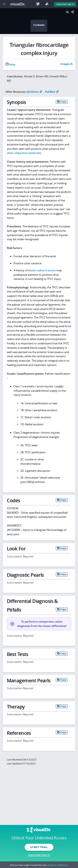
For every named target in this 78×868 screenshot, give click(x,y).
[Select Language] (39, 4)
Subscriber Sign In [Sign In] (65, 4)
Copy (63, 102)
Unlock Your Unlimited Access (39, 838)
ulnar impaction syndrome (24, 153)
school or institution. (58, 865)
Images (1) (66, 64)
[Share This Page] (74, 12)
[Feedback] (48, 4)
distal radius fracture (42, 270)
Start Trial (39, 847)
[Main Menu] (4, 4)
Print (10, 65)
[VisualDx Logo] (18, 4)
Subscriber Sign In (39, 855)
